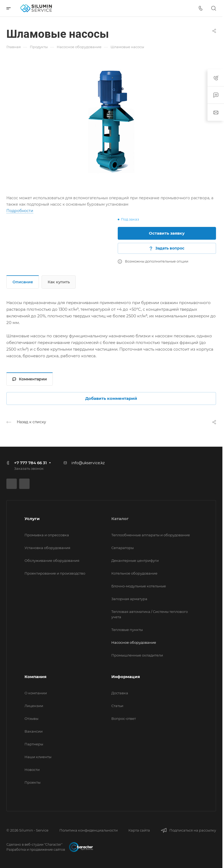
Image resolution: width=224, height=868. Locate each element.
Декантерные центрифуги (135, 560)
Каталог (120, 519)
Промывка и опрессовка (47, 535)
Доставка (120, 693)
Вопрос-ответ (124, 719)
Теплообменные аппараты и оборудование (151, 535)
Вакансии (34, 731)
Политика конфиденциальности (89, 830)
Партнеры (34, 744)
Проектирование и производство (55, 573)
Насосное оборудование (134, 642)
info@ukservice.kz (88, 463)
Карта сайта (139, 830)
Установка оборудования (47, 548)
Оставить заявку (167, 233)
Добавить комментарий (111, 398)
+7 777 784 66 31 (30, 463)
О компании (36, 693)
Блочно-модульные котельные (139, 586)
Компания (35, 677)
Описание (23, 282)
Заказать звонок (29, 468)
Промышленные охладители (137, 655)
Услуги (32, 519)
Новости (32, 770)
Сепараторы (123, 548)
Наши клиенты (38, 757)
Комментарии (30, 379)
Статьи (117, 706)
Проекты (32, 782)
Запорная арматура (129, 599)
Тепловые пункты (127, 630)
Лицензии (34, 706)
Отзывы (31, 719)
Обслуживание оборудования (52, 560)
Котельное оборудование (134, 573)
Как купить (59, 282)
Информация (126, 677)
